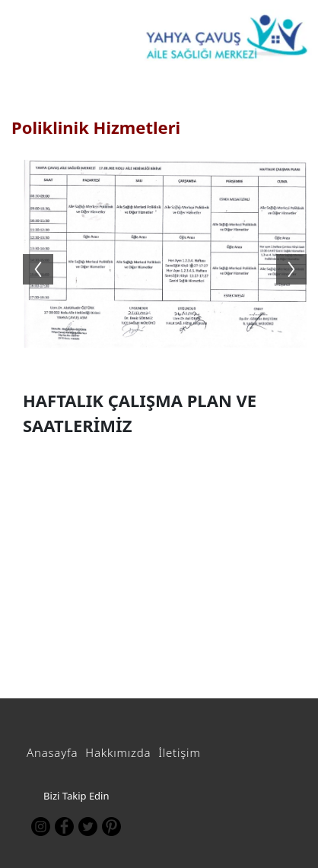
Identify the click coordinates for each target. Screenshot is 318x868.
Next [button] (299, 254)
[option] (165, 254)
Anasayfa (52, 752)
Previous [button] (30, 254)
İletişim (179, 752)
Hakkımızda (118, 752)
